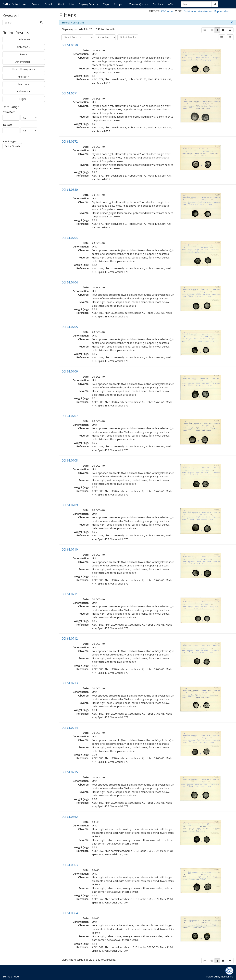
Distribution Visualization (198, 11)
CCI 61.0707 (70, 416)
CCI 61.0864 (70, 913)
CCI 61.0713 (70, 683)
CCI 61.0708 (70, 460)
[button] (223, 30)
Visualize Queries (138, 4)
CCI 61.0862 (70, 817)
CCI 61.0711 (70, 594)
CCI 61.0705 (70, 327)
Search (49, 4)
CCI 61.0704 (70, 282)
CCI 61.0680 (70, 190)
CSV (163, 11)
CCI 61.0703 (70, 238)
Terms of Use (11, 976)
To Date (7, 125)
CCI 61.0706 (70, 371)
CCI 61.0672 (70, 141)
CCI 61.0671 (70, 93)
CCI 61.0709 (70, 505)
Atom (170, 11)
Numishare (227, 976)
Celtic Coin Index (15, 4)
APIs (171, 4)
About (61, 4)
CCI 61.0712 (70, 638)
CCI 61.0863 (70, 865)
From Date (9, 112)
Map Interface (222, 11)
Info (71, 4)
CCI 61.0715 (70, 772)
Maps (106, 4)
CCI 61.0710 (70, 549)
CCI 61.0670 (70, 45)
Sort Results (128, 37)
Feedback (158, 4)
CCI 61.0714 (70, 728)
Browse (36, 4)
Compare (119, 4)
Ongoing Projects (88, 4)
